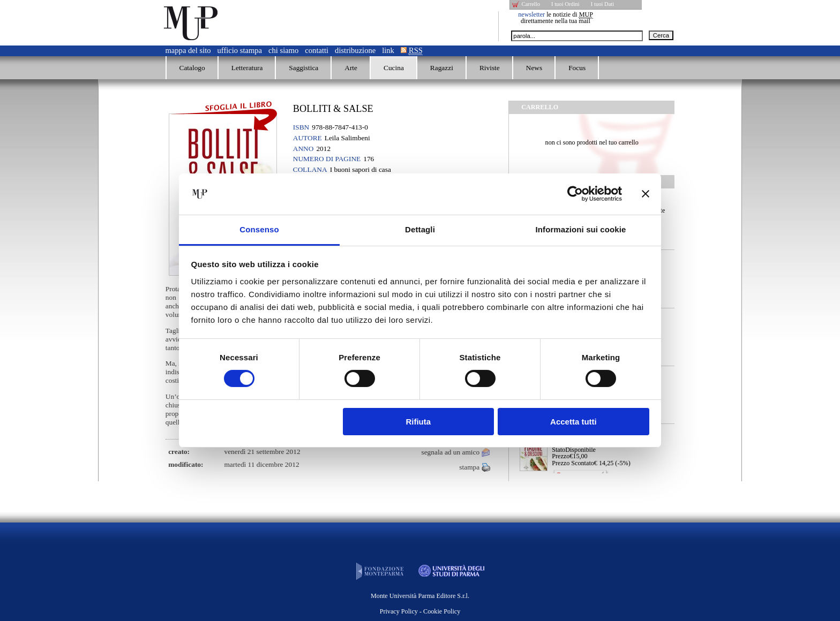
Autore (307, 138)
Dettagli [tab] (420, 229)
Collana (310, 169)
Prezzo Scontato (573, 463)
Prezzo (561, 456)
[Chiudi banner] (646, 194)
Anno (303, 149)
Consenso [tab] (259, 229)
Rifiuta (418, 422)
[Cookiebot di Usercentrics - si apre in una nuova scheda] (575, 194)
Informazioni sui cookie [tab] (581, 229)
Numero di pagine (327, 159)
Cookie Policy (442, 611)
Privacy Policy (399, 611)
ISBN (301, 127)
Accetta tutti (573, 422)
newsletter (531, 14)
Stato (558, 450)
